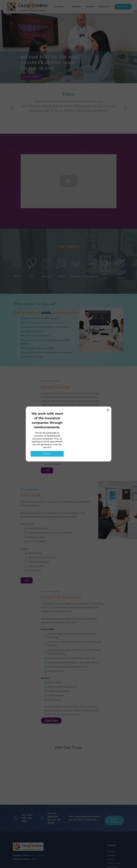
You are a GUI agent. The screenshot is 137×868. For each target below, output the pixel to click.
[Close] (108, 410)
